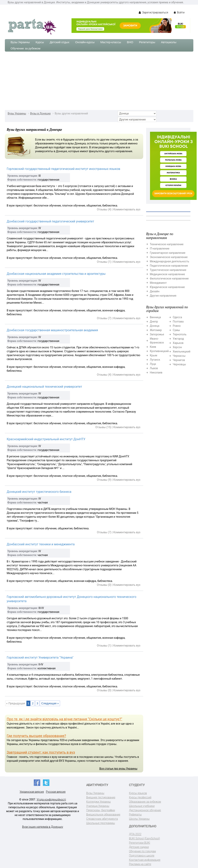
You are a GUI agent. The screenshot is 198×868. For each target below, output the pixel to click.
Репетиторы (147, 42)
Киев (153, 347)
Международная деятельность (169, 261)
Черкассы (179, 356)
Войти (179, 12)
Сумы (176, 330)
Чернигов (179, 360)
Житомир (156, 330)
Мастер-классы (111, 42)
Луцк (153, 364)
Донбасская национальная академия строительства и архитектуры (56, 274)
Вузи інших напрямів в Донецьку (43, 827)
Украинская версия (32, 792)
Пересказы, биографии (101, 810)
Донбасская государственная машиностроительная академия (52, 330)
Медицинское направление (167, 274)
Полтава (178, 322)
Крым (154, 355)
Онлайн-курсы (85, 42)
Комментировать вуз (127, 209)
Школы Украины (139, 819)
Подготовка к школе (142, 856)
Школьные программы (101, 823)
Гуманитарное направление (168, 253)
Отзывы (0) (104, 585)
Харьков (178, 343)
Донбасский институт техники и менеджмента (41, 544)
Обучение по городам (143, 851)
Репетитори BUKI (140, 843)
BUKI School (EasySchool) (144, 838)
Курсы (40, 42)
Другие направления (163, 296)
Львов (154, 368)
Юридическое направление (167, 287)
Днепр (154, 322)
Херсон (177, 347)
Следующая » (50, 703)
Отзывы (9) (104, 480)
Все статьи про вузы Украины (118, 769)
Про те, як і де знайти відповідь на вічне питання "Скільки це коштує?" (65, 719)
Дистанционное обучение (145, 810)
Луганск (155, 360)
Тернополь (180, 334)
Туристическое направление (168, 270)
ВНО (130, 42)
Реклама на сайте (140, 864)
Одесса (177, 317)
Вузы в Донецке (40, 113)
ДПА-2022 (135, 834)
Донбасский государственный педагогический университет (51, 221)
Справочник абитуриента (102, 819)
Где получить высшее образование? (36, 736)
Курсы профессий (140, 797)
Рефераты (135, 814)
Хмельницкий (181, 351)
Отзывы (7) (104, 318)
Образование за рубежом (145, 802)
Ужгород (178, 339)
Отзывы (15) (103, 427)
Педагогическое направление (169, 266)
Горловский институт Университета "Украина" (40, 658)
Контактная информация (145, 860)
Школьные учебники (142, 806)
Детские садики (139, 847)
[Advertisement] (99, 81)
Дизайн (155, 291)
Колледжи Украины (99, 802)
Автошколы (169, 42)
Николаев (156, 373)
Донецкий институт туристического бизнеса (39, 492)
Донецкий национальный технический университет (44, 387)
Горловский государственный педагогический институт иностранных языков (64, 169)
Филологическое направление (169, 278)
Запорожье (157, 334)
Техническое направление (167, 244)
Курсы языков (138, 793)
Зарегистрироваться (153, 12)
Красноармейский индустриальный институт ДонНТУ (46, 439)
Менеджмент (158, 283)
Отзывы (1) (104, 262)
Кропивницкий (159, 351)
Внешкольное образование (103, 814)
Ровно (177, 326)
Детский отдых (60, 42)
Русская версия (56, 792)
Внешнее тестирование (101, 797)
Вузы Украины (20, 42)
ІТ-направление (160, 249)
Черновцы (179, 364)
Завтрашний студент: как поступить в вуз (41, 752)
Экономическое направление (169, 257)
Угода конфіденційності (51, 799)
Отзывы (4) (104, 209)
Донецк (155, 326)
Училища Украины (98, 806)
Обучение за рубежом (26, 48)
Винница (155, 317)
